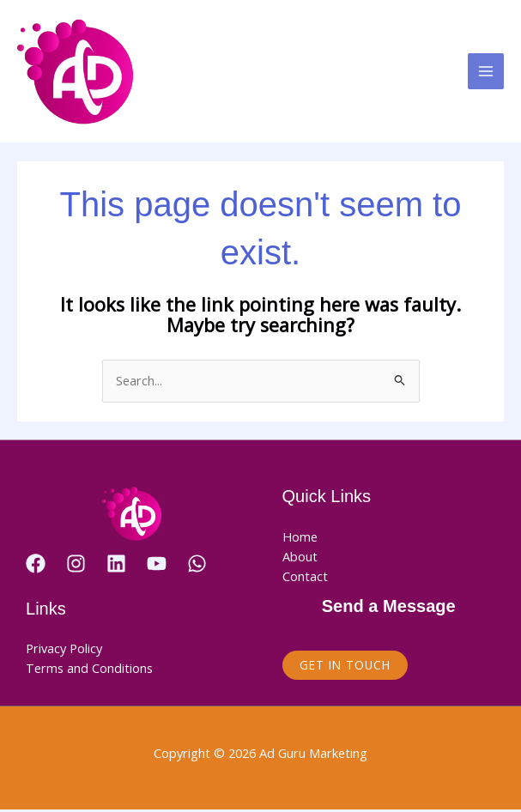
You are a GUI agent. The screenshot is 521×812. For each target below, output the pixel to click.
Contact (305, 579)
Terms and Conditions (89, 670)
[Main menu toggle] (486, 73)
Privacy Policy (64, 651)
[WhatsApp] (197, 566)
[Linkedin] (116, 566)
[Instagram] (76, 566)
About (300, 559)
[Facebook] (36, 566)
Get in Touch (345, 668)
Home (300, 539)
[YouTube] (157, 566)
